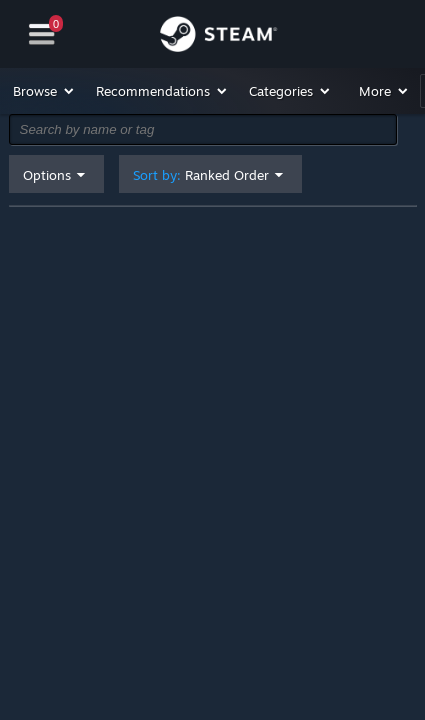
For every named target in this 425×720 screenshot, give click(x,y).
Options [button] (47, 175)
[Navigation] (42, 34)
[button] (44, 91)
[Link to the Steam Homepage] (218, 37)
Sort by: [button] (201, 175)
